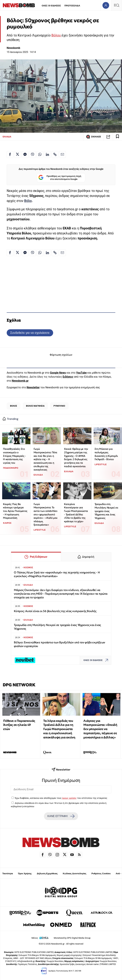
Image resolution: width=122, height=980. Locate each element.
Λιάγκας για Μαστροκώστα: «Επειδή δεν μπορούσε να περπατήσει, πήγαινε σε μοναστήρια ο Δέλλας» (100, 729)
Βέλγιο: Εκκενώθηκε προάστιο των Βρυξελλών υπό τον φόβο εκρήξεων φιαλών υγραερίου (59, 644)
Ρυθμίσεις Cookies (101, 874)
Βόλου (57, 35)
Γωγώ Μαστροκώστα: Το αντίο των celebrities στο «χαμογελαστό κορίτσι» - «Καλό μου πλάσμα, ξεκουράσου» (46, 514)
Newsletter (33, 387)
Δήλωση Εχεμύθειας (47, 874)
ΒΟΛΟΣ (14, 406)
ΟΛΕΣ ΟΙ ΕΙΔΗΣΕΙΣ (51, 6)
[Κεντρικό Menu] (116, 5)
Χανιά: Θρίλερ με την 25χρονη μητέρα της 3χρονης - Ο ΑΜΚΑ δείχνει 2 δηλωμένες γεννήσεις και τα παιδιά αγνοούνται (76, 457)
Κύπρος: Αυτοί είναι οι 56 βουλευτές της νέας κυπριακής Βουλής (55, 611)
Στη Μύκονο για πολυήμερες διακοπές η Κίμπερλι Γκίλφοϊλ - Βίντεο (106, 454)
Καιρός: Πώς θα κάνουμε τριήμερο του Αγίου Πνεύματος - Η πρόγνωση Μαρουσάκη (15, 511)
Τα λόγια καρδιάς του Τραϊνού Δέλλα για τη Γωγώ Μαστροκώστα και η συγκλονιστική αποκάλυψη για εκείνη (59, 729)
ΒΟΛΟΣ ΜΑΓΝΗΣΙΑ (35, 406)
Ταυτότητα (8, 874)
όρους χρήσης (69, 798)
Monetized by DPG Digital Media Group (72, 938)
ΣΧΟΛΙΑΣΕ (94, 137)
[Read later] (117, 137)
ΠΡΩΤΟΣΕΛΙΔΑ (72, 6)
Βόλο (28, 201)
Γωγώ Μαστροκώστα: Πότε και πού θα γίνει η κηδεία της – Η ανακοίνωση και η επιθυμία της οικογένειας (45, 459)
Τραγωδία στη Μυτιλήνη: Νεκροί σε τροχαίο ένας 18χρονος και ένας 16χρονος (106, 511)
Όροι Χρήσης (25, 874)
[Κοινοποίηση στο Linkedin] (47, 154)
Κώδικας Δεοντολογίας (75, 874)
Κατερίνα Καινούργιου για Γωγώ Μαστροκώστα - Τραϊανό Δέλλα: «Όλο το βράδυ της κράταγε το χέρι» (76, 513)
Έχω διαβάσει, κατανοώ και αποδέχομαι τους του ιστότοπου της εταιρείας (61, 798)
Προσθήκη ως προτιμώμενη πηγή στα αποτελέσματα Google (60, 178)
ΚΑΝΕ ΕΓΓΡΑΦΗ (61, 816)
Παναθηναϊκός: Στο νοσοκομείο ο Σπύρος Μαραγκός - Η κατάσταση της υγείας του (14, 456)
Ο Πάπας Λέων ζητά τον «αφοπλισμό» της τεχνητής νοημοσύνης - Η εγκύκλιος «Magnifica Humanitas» (57, 574)
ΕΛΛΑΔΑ (7, 137)
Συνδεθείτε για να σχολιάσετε (30, 333)
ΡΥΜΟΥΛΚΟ (59, 406)
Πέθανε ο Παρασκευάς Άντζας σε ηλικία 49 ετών (19, 725)
